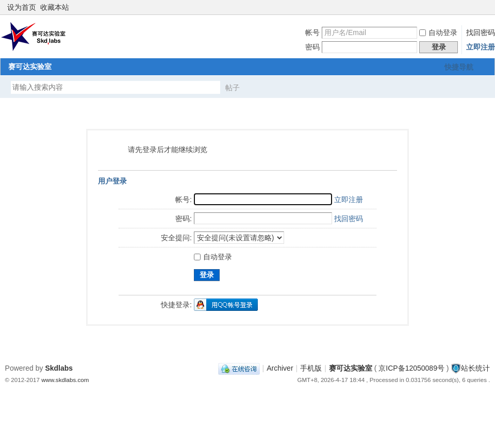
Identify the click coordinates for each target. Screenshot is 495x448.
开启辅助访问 (475, 7)
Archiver (280, 368)
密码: (184, 219)
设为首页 (22, 7)
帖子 (233, 88)
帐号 (312, 32)
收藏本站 (55, 7)
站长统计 (475, 368)
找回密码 (481, 32)
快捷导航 (459, 67)
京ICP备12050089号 (411, 368)
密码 (312, 47)
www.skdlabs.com (65, 380)
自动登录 (438, 32)
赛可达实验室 (30, 67)
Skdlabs (59, 368)
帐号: (184, 200)
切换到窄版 (484, 7)
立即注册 (481, 47)
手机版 (311, 368)
